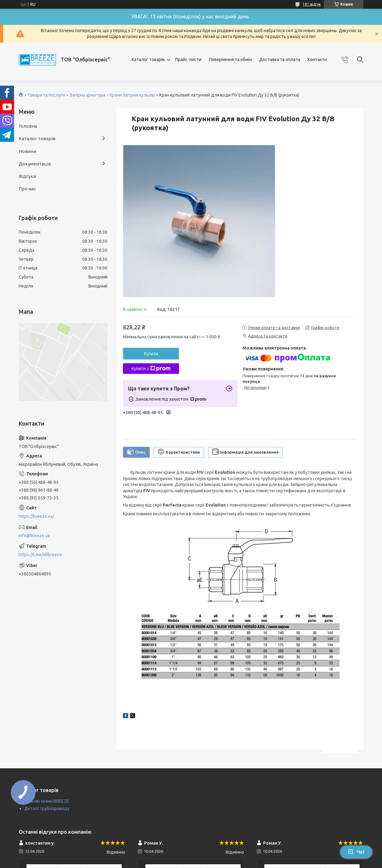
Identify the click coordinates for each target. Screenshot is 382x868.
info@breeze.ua (34, 536)
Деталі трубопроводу (47, 808)
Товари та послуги (46, 95)
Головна (28, 126)
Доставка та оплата (280, 60)
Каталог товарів (148, 60)
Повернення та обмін (230, 60)
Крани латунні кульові (132, 95)
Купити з (151, 369)
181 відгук (312, 4)
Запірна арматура (87, 95)
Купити (151, 354)
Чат (356, 852)
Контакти (317, 60)
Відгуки (27, 176)
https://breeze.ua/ (36, 516)
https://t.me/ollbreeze (40, 555)
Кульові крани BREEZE (47, 801)
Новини (27, 151)
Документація (35, 164)
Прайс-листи (188, 60)
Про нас (27, 189)
